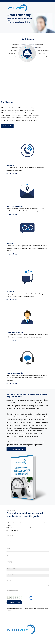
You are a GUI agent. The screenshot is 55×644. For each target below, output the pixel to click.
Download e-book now (16, 449)
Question (11, 528)
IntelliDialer (10, 166)
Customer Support (13, 530)
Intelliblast (10, 292)
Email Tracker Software (15, 206)
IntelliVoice (10, 244)
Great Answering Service (15, 373)
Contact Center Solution (15, 332)
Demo (32, 528)
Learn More (7, 126)
